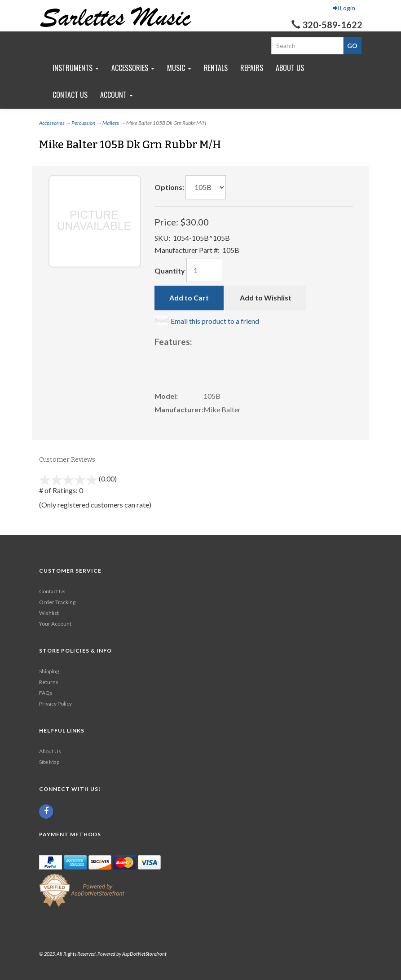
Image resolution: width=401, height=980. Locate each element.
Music (179, 68)
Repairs (252, 68)
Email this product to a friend (215, 321)
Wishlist (49, 613)
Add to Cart (189, 298)
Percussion (83, 123)
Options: (169, 187)
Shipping (49, 671)
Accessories (133, 68)
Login (344, 8)
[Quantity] (204, 270)
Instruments (76, 68)
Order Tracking (57, 602)
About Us (290, 68)
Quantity (170, 271)
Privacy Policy (55, 704)
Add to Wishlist (266, 298)
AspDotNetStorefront (144, 954)
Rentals (216, 68)
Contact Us (70, 95)
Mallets (111, 123)
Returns (49, 682)
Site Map (49, 762)
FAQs (46, 693)
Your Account (55, 624)
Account (117, 95)
